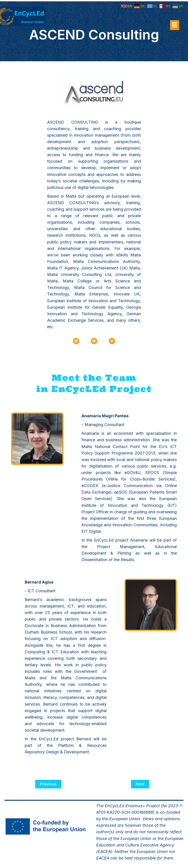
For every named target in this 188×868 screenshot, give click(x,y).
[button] (175, 25)
